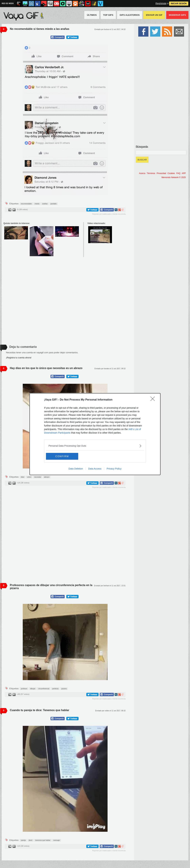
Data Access (95, 469)
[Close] (154, 400)
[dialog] (95, 434)
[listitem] (95, 446)
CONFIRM (62, 456)
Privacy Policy (114, 469)
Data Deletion (76, 469)
